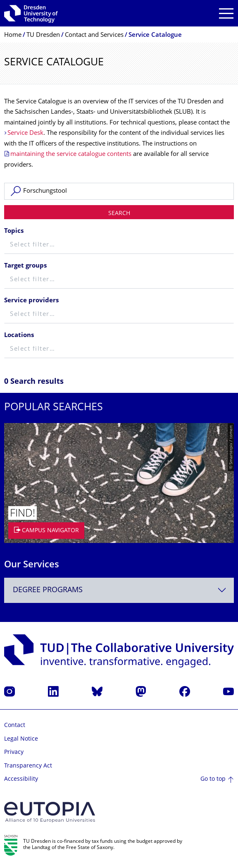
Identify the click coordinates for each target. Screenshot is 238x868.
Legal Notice (21, 739)
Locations (19, 336)
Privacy (14, 752)
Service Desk (25, 133)
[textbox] (119, 245)
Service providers (31, 301)
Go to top (213, 779)
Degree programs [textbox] (48, 590)
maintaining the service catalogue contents (71, 154)
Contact (15, 726)
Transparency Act (28, 766)
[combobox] (119, 590)
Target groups (25, 266)
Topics (14, 231)
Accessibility (21, 779)
